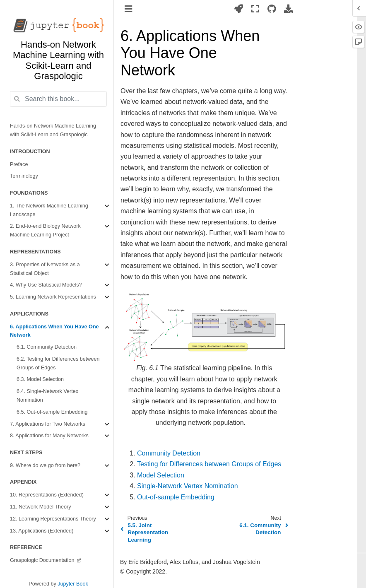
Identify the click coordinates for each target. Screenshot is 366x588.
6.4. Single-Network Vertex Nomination (47, 396)
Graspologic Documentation (43, 560)
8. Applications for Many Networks (49, 436)
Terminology (24, 176)
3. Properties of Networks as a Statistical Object (45, 269)
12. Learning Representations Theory (53, 519)
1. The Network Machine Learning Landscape (49, 210)
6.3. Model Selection (40, 379)
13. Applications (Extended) (42, 531)
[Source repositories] (272, 9)
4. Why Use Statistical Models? (46, 285)
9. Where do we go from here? (45, 465)
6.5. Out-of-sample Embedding (52, 412)
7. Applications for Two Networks (48, 424)
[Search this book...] (58, 99)
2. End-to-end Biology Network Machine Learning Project (45, 230)
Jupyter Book (73, 584)
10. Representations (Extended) (47, 495)
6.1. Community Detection (47, 347)
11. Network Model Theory (40, 507)
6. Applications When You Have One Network (54, 331)
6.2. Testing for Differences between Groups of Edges (58, 363)
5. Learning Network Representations (53, 297)
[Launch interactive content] (239, 9)
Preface (19, 164)
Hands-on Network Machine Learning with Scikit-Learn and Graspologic (53, 130)
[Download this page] (288, 9)
